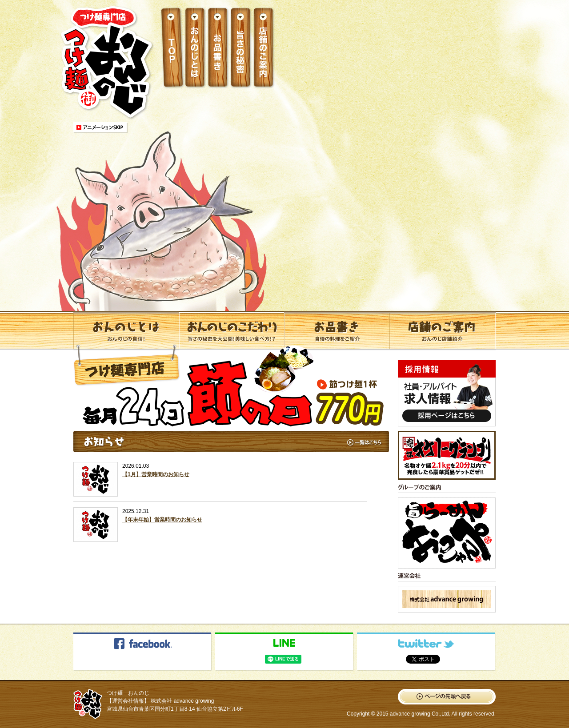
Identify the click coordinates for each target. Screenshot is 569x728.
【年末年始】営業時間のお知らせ (162, 520)
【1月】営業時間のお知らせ (156, 474)
